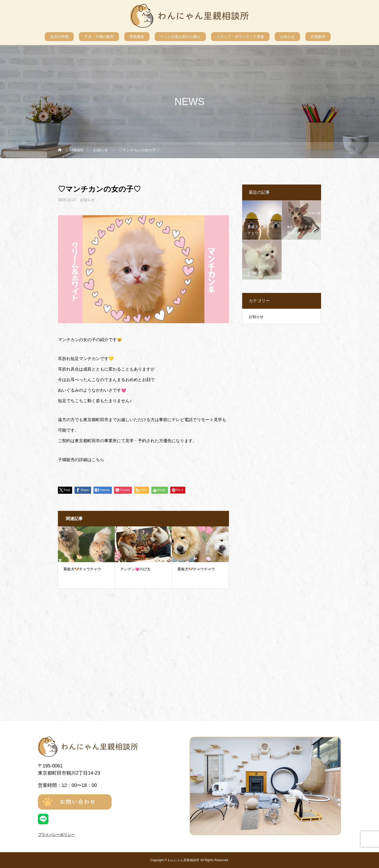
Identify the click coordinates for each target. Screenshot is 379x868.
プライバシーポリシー (56, 835)
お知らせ (287, 37)
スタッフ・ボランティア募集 (240, 37)
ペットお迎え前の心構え (180, 37)
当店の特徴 (59, 37)
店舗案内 (318, 37)
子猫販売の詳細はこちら (81, 460)
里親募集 (137, 37)
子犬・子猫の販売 (99, 37)
